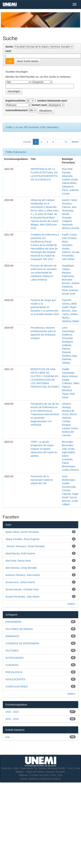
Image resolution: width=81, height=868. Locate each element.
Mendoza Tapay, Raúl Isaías (68, 394)
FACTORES (12, 651)
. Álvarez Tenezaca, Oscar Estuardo (25, 546)
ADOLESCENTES (15, 679)
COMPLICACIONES (17, 687)
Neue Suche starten (28, 61)
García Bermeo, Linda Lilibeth (70, 501)
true (8, 737)
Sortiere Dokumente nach (52, 101)
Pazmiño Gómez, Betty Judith (69, 304)
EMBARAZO (12, 636)
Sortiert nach (39, 105)
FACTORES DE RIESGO (19, 629)
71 (66, 142)
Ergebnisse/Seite (15, 101)
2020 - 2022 (12, 712)
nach (8, 51)
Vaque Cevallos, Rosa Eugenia (22, 539)
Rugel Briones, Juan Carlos (69, 311)
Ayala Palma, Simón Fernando (22, 532)
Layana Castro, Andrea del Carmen (70, 432)
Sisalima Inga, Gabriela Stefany (70, 359)
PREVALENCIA (14, 672)
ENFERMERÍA (13, 622)
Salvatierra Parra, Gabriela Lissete (70, 190)
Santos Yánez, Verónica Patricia (70, 204)
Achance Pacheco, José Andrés (23, 575)
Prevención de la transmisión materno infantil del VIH (42, 480)
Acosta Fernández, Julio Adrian (71, 256)
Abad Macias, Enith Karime (20, 553)
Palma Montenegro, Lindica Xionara (70, 466)
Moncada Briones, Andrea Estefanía (71, 283)
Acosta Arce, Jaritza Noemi (20, 582)
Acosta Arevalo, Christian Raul (22, 589)
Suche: (10, 47)
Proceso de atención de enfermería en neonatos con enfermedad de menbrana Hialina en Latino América (44, 273)
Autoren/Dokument (16, 110)
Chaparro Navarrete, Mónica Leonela (71, 225)
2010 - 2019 (12, 719)
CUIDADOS (12, 665)
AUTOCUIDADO (14, 658)
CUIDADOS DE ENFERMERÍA (22, 643)
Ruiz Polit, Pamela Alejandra (67, 173)
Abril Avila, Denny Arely (18, 561)
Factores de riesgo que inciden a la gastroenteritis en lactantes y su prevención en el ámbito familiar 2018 (45, 307)
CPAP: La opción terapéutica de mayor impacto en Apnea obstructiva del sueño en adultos (44, 449)
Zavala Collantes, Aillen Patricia (71, 383)
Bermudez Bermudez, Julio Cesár (68, 445)
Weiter (75, 142)
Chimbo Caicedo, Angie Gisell (70, 494)
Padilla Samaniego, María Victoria (69, 373)
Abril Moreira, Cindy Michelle (21, 568)
